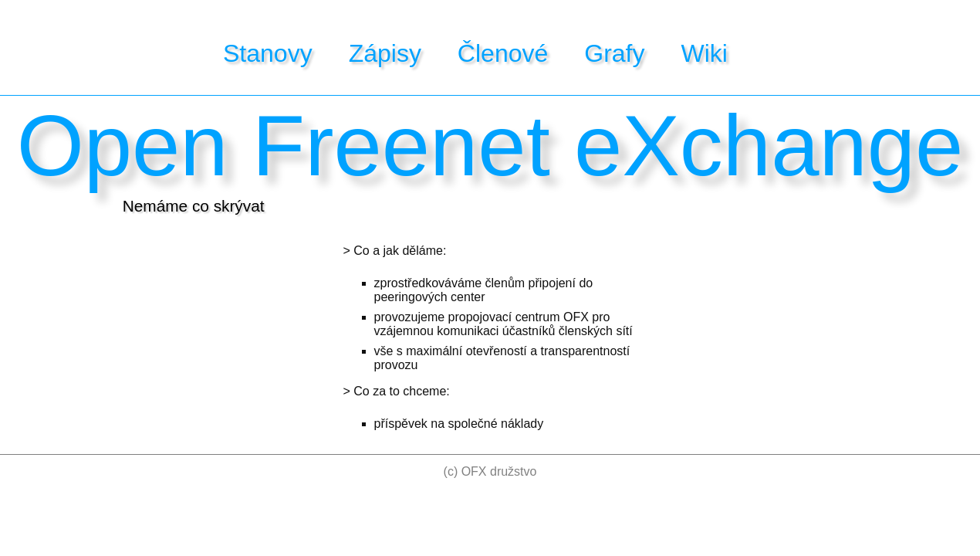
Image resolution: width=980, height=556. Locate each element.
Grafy (614, 53)
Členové (503, 53)
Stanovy (268, 53)
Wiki (704, 53)
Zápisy (385, 53)
